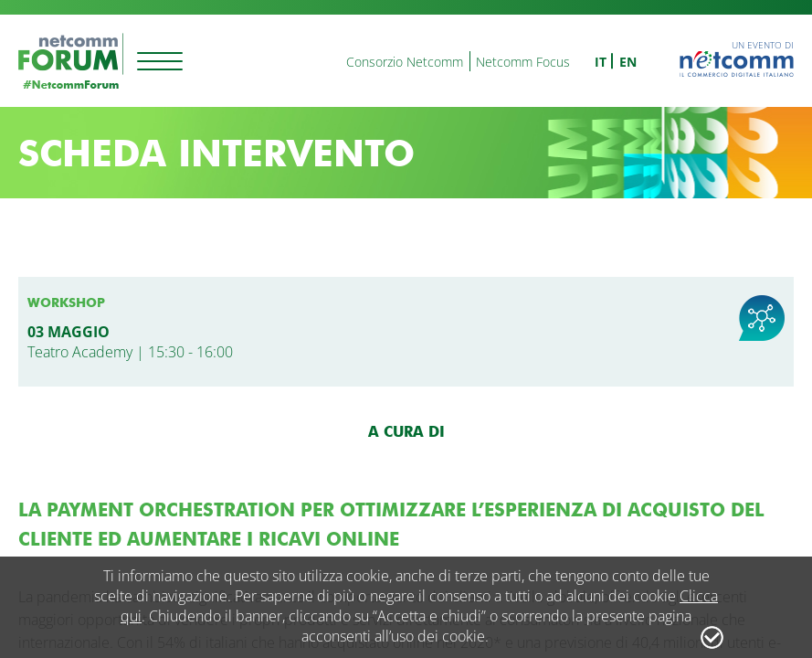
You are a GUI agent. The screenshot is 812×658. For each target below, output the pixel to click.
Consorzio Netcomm (405, 62)
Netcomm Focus (523, 62)
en (628, 62)
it (601, 62)
